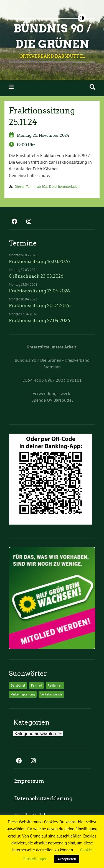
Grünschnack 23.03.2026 (36, 276)
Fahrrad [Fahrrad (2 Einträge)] (36, 685)
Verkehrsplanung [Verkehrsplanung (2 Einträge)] (23, 694)
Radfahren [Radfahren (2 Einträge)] (55, 685)
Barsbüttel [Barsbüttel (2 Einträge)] (18, 685)
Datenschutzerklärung (43, 799)
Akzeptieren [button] (67, 859)
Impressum (29, 781)
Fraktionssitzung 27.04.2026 (40, 321)
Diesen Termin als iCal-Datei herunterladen (47, 187)
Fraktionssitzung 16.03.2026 (39, 261)
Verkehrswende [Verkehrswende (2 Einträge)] (51, 694)
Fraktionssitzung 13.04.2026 (39, 291)
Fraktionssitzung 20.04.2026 (40, 306)
